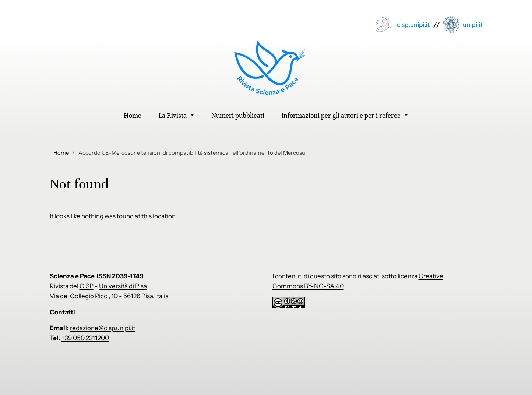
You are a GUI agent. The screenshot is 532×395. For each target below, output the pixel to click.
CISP (87, 286)
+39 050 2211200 (85, 338)
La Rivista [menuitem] (173, 116)
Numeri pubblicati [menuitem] (238, 116)
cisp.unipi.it (413, 24)
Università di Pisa (123, 286)
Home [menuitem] (133, 116)
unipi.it (473, 24)
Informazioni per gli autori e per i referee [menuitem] (342, 116)
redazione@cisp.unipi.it (103, 328)
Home (61, 153)
